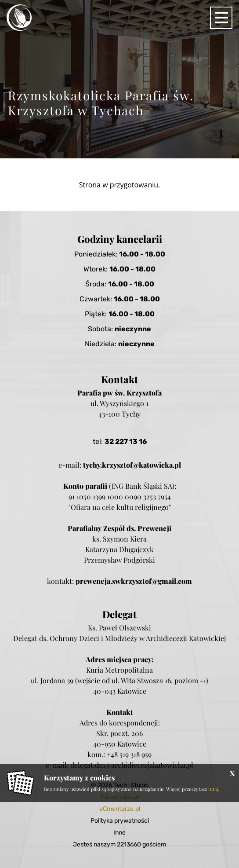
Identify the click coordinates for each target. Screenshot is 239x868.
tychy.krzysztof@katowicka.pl (132, 465)
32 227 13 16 (126, 441)
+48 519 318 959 (129, 754)
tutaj (213, 789)
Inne (119, 833)
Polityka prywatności (120, 821)
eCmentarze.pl (120, 809)
